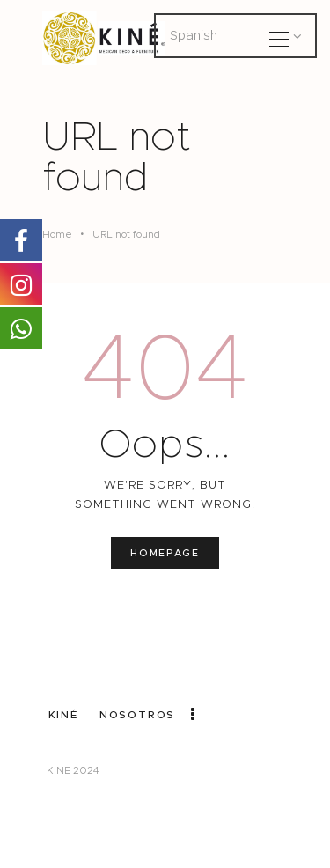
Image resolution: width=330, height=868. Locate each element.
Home (57, 234)
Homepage (165, 553)
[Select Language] (235, 36)
